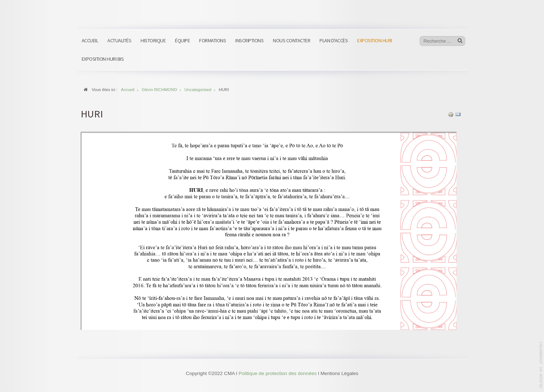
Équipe (182, 40)
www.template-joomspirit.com (541, 365)
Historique (153, 40)
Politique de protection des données (278, 373)
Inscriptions (249, 40)
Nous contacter (292, 40)
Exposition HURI (375, 40)
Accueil (90, 40)
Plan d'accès (334, 40)
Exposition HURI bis (103, 59)
